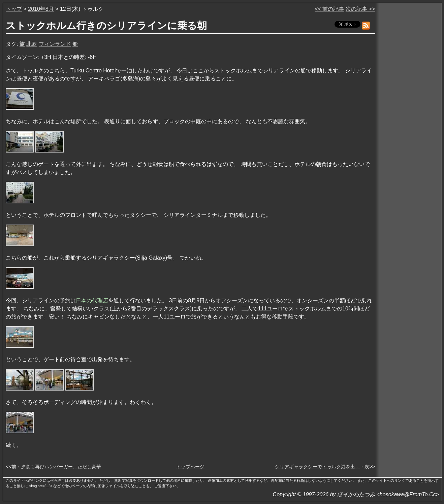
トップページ (190, 467)
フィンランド (55, 44)
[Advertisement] (409, 107)
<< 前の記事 (329, 9)
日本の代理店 (92, 300)
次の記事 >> (360, 9)
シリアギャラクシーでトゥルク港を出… (317, 467)
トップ (14, 9)
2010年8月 (41, 9)
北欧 (32, 44)
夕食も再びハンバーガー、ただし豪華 (61, 467)
